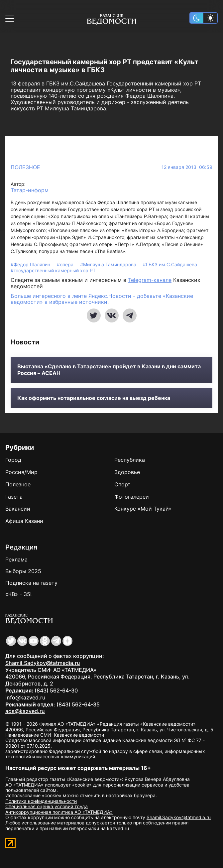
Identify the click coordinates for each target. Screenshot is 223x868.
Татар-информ (30, 190)
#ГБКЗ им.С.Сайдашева (170, 264)
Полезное (25, 167)
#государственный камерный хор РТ (53, 270)
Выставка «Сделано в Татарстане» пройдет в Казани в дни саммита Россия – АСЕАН (109, 370)
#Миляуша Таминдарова (109, 264)
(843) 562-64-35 (78, 704)
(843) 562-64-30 (56, 690)
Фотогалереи (132, 497)
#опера (66, 264)
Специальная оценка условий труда (47, 806)
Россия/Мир (21, 472)
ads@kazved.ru (25, 711)
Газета (14, 497)
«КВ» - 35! (18, 594)
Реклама (16, 559)
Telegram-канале (150, 280)
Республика (130, 460)
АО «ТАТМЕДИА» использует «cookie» (49, 785)
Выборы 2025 (23, 571)
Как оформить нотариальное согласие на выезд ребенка (94, 398)
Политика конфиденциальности (41, 801)
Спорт (122, 484)
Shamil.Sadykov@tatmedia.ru (43, 663)
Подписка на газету (31, 583)
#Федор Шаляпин (31, 264)
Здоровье (127, 472)
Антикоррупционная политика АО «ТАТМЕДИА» (59, 812)
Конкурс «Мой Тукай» (143, 509)
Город (13, 460)
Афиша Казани (24, 521)
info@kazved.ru (25, 697)
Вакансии (18, 509)
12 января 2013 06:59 (187, 167)
